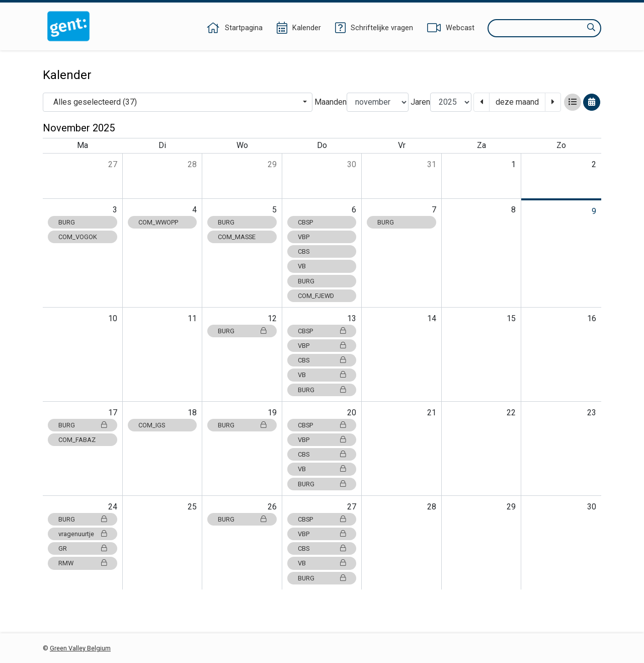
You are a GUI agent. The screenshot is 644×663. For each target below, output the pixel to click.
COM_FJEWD (316, 296)
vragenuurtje (83, 534)
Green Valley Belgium (80, 648)
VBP (304, 237)
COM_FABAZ (77, 440)
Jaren (420, 102)
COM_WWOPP (158, 222)
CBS (304, 251)
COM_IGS (152, 425)
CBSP (305, 222)
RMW (83, 563)
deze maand (517, 102)
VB (302, 266)
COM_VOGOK (78, 237)
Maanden (331, 102)
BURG (67, 222)
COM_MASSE (237, 237)
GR (83, 548)
